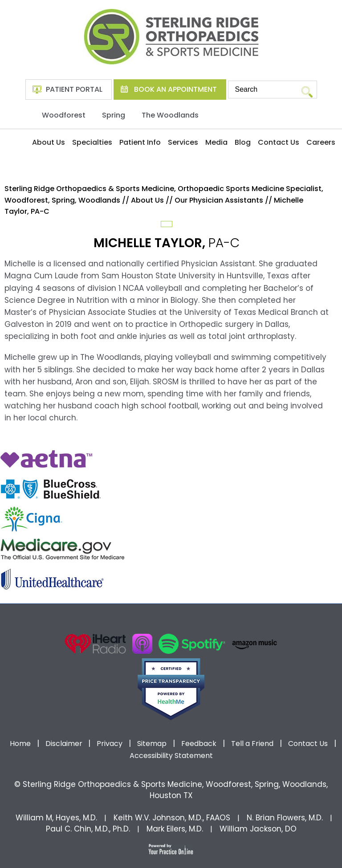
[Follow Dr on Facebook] (135, 621)
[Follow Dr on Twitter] (153, 621)
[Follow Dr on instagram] (189, 621)
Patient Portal (74, 89)
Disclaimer (65, 744)
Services (183, 142)
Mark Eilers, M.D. (175, 829)
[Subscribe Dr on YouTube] (171, 621)
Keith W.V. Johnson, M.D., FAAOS (172, 818)
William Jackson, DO (258, 829)
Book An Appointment (175, 89)
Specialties (92, 142)
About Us (49, 142)
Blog (243, 142)
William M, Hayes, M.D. (56, 818)
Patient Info (140, 142)
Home (16, 143)
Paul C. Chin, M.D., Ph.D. (88, 829)
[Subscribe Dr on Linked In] (207, 621)
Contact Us (279, 142)
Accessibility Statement (171, 756)
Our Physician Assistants (219, 200)
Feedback (199, 744)
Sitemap (152, 744)
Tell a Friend (252, 744)
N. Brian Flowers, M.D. (285, 818)
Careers (321, 142)
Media (216, 142)
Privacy (110, 744)
